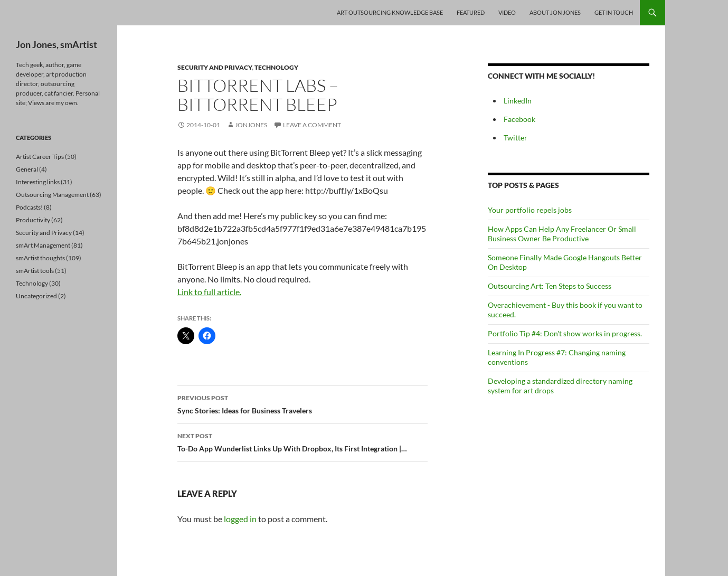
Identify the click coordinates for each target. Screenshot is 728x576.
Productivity (33, 220)
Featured (471, 12)
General (27, 169)
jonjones (251, 125)
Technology (276, 67)
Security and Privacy (215, 67)
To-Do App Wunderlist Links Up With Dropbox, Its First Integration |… (302, 441)
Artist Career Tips (40, 157)
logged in (240, 519)
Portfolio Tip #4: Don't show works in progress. (565, 333)
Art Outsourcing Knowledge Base (390, 12)
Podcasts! (29, 207)
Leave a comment (312, 125)
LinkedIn (518, 101)
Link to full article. (209, 292)
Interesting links (38, 182)
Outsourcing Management (52, 195)
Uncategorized (36, 296)
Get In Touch (614, 12)
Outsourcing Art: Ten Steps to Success (550, 286)
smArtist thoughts (40, 258)
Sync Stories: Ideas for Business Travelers (302, 403)
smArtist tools (35, 271)
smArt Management (43, 245)
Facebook (519, 119)
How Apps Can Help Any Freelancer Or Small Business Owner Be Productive (562, 234)
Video (507, 12)
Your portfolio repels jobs (530, 210)
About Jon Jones (555, 12)
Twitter (516, 138)
